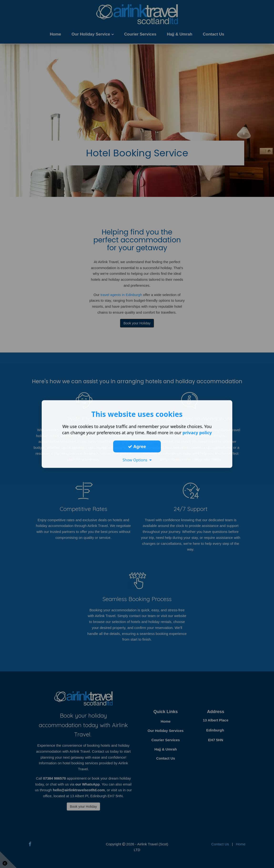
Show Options (137, 460)
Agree (137, 446)
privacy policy (197, 433)
